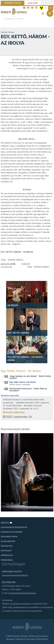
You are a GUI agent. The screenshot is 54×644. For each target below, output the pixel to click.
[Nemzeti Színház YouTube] (32, 8)
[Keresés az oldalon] (50, 13)
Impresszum (7, 555)
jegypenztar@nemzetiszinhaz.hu (22, 593)
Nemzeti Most (13, 3)
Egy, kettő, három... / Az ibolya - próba (26, 359)
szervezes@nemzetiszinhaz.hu (15, 575)
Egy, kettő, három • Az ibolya (23, 382)
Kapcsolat (6, 551)
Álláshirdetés (8, 541)
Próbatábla (7, 560)
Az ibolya (13, 305)
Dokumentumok (9, 537)
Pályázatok (7, 546)
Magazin (33, 3)
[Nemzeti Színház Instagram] (36, 8)
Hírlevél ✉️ (6, 523)
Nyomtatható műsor (12, 532)
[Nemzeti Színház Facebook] (28, 8)
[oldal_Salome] (27, 472)
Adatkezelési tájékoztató (14, 527)
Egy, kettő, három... (19, 333)
